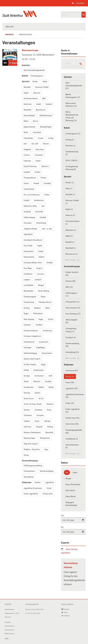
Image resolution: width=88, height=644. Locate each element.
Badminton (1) (71, 230)
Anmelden (80, 3)
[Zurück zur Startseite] (20, 16)
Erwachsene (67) (72, 371)
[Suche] (84, 15)
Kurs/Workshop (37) (73, 314)
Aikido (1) (69, 189)
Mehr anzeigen (72, 260)
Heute (75, 473)
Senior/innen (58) (72, 424)
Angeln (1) (69, 209)
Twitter (65, 613)
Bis (62, 527)
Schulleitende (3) (72, 439)
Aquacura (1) (70, 215)
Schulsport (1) (71, 337)
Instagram (66, 616)
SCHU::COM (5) (71, 161)
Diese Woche (70, 490)
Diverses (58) (70, 281)
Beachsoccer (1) (72, 254)
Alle (67, 473)
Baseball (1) (70, 242)
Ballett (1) (69, 236)
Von (63, 515)
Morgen (68, 479)
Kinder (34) (70, 403)
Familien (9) (70, 377)
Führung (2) (70, 140)
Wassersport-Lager (30, 50)
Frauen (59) (70, 382)
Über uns (9, 27)
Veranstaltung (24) (72, 352)
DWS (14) (69, 287)
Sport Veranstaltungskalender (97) (74, 86)
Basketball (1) (71, 248)
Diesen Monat (70, 496)
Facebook (66, 609)
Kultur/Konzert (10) (73, 308)
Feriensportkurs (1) (72, 302)
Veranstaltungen (25, 35)
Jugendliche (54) (72, 388)
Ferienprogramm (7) (73, 134)
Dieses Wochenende (73, 484)
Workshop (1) (70, 146)
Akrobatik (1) (70, 194)
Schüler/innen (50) (72, 418)
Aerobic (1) (70, 183)
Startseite (9, 35)
